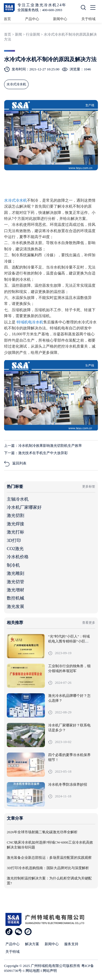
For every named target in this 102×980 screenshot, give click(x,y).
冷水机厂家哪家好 (24, 507)
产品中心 (32, 19)
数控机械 (16, 598)
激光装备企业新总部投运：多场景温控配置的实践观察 (49, 858)
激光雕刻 (16, 573)
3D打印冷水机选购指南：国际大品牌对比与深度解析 (48, 868)
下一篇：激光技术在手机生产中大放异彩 (36, 453)
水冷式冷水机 (16, 200)
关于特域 (88, 19)
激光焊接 (16, 524)
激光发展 (16, 606)
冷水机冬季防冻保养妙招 (68, 785)
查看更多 (89, 623)
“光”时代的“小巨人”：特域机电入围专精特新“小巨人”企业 (69, 641)
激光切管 (16, 582)
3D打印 (14, 540)
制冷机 (13, 565)
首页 (7, 19)
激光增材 (16, 590)
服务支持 (71, 944)
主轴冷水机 (18, 499)
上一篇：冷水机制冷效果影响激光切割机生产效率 (43, 446)
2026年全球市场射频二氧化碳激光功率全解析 (42, 832)
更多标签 (89, 486)
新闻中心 (60, 19)
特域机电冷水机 (30, 322)
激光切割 (16, 515)
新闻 (18, 34)
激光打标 (16, 532)
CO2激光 (15, 549)
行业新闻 (33, 34)
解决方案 (32, 944)
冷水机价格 (18, 557)
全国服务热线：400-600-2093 (40, 10)
